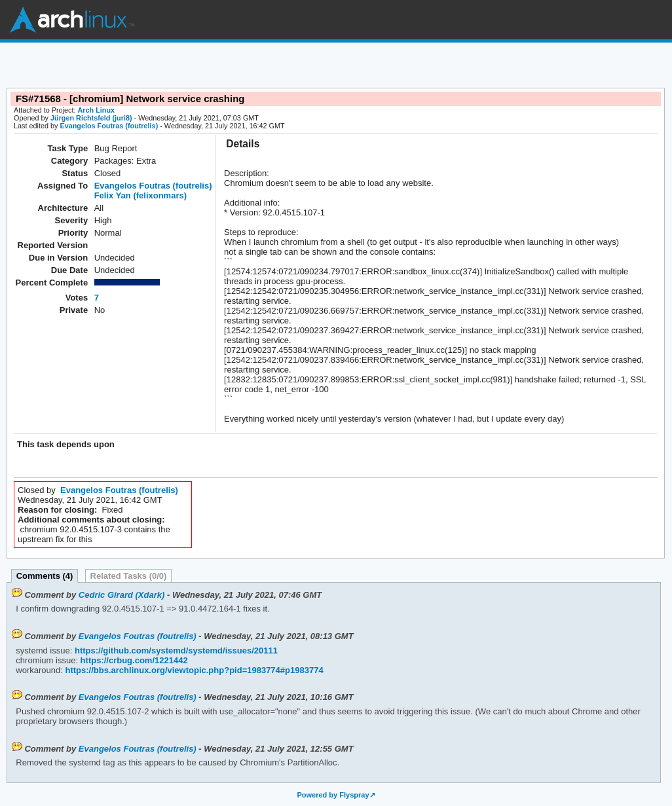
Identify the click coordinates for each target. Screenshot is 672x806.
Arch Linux (72, 20)
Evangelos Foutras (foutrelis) (109, 126)
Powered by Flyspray (333, 795)
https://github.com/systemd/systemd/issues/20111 (175, 650)
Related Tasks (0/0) (129, 576)
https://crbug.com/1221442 (133, 660)
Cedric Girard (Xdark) (122, 595)
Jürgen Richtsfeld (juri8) (91, 118)
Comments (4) (45, 576)
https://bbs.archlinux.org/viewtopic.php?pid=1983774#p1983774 (193, 670)
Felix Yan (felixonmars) (140, 195)
